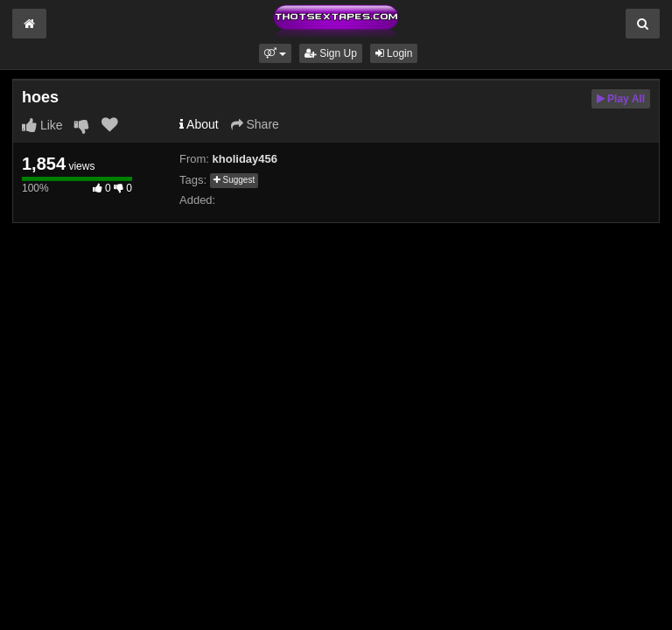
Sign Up (331, 53)
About (199, 124)
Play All (621, 99)
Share (255, 124)
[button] (275, 53)
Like (42, 125)
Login (394, 53)
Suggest (234, 180)
